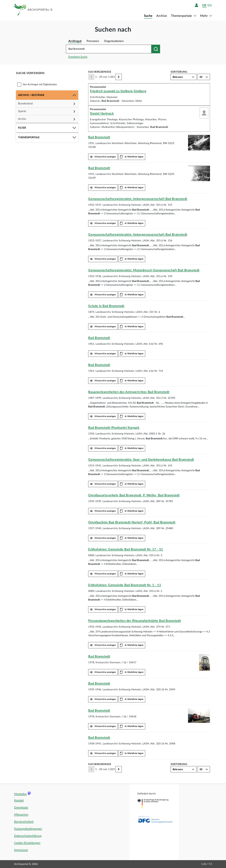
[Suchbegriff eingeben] (109, 49)
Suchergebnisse (100, 72)
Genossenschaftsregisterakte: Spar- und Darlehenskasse (141, 460)
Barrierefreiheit (24, 822)
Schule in (106, 306)
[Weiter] (119, 77)
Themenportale (182, 16)
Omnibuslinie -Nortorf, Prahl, (132, 522)
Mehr (204, 16)
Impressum (21, 850)
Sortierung (179, 72)
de (204, 5)
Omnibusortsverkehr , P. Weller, (134, 495)
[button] (47, 95)
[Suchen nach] (156, 49)
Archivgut (75, 41)
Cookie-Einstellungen (27, 843)
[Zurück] (91, 77)
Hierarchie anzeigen (105, 157)
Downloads (21, 808)
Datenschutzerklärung (28, 836)
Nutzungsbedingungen (28, 829)
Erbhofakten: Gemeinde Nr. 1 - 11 (125, 585)
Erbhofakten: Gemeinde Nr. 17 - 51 (126, 549)
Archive (162, 16)
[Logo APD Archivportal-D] (33, 10)
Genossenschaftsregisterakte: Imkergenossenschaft (138, 199)
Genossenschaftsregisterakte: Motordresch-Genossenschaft (144, 270)
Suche (148, 16)
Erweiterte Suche (78, 57)
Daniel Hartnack (102, 114)
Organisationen (114, 41)
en (210, 5)
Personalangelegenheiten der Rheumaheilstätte (135, 621)
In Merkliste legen (134, 157)
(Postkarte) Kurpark (114, 428)
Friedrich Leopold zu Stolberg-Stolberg (118, 91)
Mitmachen (21, 815)
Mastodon (20, 794)
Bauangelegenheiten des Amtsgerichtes (129, 392)
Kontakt (19, 801)
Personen (93, 41)
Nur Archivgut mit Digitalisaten (40, 84)
